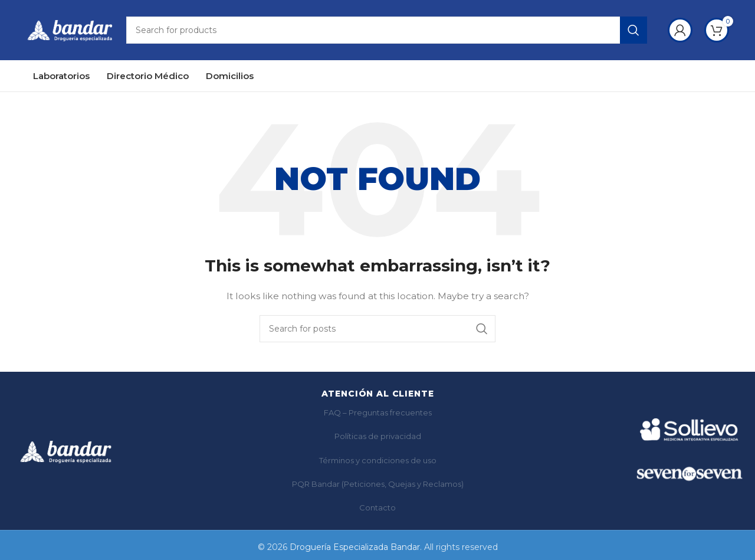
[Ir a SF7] (689, 475)
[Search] (387, 31)
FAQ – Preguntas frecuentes (378, 414)
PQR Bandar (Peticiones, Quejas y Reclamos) (378, 486)
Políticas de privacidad (378, 438)
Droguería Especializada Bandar (355, 549)
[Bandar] (66, 453)
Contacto (377, 510)
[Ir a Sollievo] (689, 431)
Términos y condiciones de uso (378, 462)
